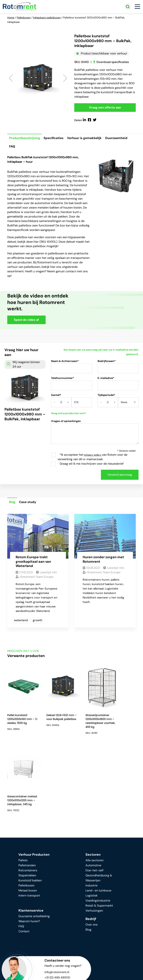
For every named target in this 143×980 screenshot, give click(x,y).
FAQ (12, 147)
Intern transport (29, 819)
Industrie (92, 809)
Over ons (92, 848)
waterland (21, 621)
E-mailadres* (118, 385)
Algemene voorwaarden (23, 977)
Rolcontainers (28, 794)
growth (38, 621)
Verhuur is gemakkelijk (85, 138)
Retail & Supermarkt (99, 829)
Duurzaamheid (118, 138)
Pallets (23, 784)
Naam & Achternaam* (71, 368)
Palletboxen (24, 18)
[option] (38, 78)
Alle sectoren (94, 784)
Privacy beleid (64, 973)
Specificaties (54, 138)
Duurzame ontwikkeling (34, 840)
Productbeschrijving (25, 138)
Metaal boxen (28, 814)
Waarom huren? (29, 845)
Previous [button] (11, 78)
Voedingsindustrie (98, 824)
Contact (24, 855)
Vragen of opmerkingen (95, 434)
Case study (28, 503)
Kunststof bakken (30, 804)
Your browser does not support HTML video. (105, 310)
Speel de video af (26, 320)
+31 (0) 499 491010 (57, 901)
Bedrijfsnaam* (118, 368)
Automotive (93, 789)
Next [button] (65, 78)
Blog (12, 503)
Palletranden (27, 789)
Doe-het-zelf (94, 794)
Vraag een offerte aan (105, 108)
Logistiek (92, 819)
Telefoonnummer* (71, 385)
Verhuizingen (94, 834)
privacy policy (93, 456)
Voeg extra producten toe (69, 414)
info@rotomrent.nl (57, 896)
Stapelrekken (27, 799)
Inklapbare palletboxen (47, 18)
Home (11, 18)
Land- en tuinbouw (98, 814)
